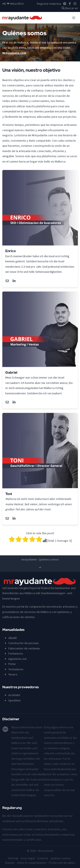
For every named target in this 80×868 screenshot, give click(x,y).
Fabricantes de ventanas (24, 648)
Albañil (12, 638)
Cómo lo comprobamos (32, 863)
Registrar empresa (49, 4)
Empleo (10, 863)
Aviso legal (28, 858)
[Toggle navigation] (74, 18)
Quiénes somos (61, 858)
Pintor (12, 664)
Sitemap (13, 858)
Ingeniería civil (17, 659)
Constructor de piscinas (24, 643)
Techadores (16, 669)
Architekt (14, 695)
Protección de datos (62, 863)
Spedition (15, 700)
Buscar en (70, 8)
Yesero (13, 674)
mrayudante (29, 559)
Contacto (43, 858)
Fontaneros (16, 653)
